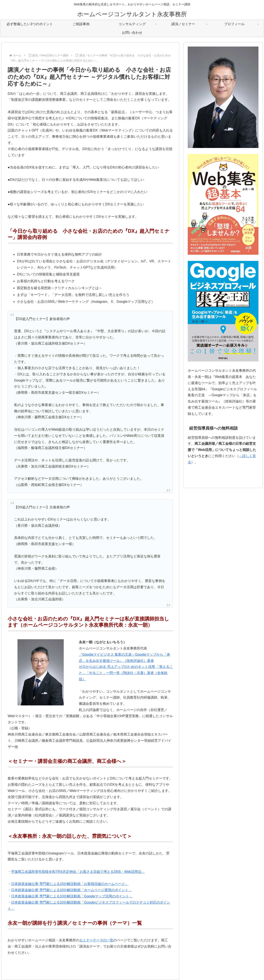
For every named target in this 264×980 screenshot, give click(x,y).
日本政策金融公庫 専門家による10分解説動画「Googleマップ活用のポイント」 (72, 896)
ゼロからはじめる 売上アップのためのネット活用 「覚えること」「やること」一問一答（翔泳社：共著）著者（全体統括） (126, 673)
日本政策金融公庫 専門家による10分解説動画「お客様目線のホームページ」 (70, 884)
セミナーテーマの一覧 (96, 940)
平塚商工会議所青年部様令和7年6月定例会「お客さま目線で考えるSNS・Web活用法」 (78, 872)
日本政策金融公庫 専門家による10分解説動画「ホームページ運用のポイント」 (71, 890)
